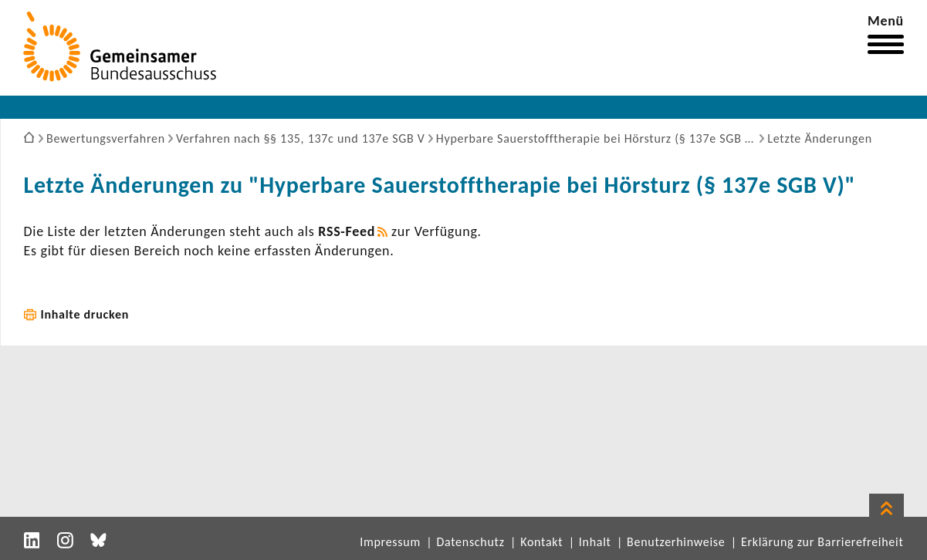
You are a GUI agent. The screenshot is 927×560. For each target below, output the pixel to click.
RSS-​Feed (347, 231)
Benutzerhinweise (676, 542)
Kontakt (541, 542)
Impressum (390, 542)
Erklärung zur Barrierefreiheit (822, 542)
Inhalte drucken (85, 314)
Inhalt (595, 542)
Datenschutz (470, 542)
